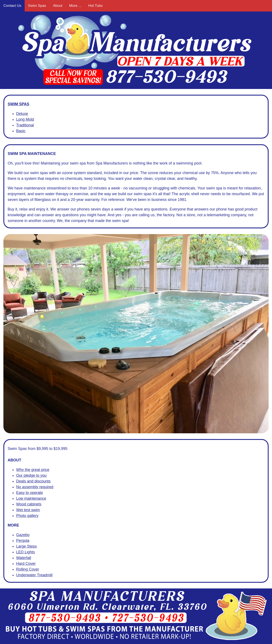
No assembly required (35, 487)
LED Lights (25, 552)
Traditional (25, 125)
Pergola (23, 541)
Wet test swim (28, 510)
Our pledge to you (31, 475)
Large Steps (26, 546)
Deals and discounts (33, 481)
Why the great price (33, 470)
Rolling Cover (28, 569)
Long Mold (25, 119)
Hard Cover (26, 564)
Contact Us (12, 6)
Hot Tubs (95, 6)
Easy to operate (30, 493)
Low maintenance (31, 498)
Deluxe (22, 114)
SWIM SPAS (18, 104)
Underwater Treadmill (34, 575)
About (58, 6)
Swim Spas (37, 6)
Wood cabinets (29, 504)
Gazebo (23, 535)
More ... (75, 6)
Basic (21, 131)
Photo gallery (27, 516)
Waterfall (24, 558)
